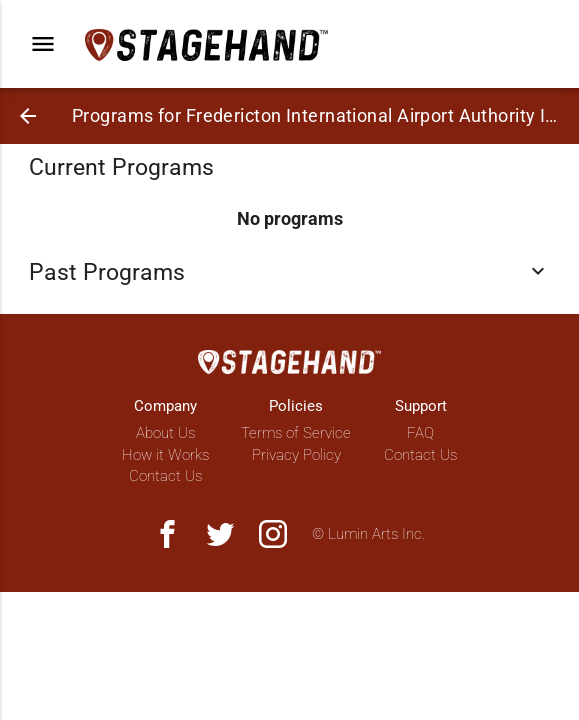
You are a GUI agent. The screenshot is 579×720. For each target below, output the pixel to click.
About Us (165, 433)
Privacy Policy (296, 455)
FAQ (420, 433)
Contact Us (165, 476)
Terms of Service (296, 433)
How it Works (165, 455)
